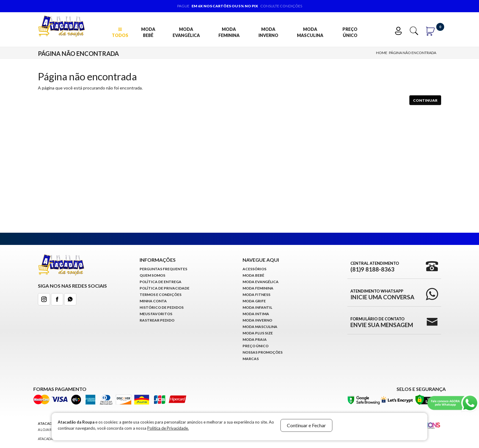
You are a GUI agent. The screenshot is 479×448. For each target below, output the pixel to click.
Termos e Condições (161, 295)
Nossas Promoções (263, 352)
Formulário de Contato (382, 322)
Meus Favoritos (156, 314)
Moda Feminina (229, 32)
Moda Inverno (268, 32)
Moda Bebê (148, 32)
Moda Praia (255, 339)
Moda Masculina (310, 32)
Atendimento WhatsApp (382, 294)
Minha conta (153, 301)
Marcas (251, 359)
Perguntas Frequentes (163, 269)
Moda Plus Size (258, 333)
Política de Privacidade (165, 288)
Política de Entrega (161, 282)
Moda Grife (254, 301)
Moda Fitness (256, 295)
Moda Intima (256, 314)
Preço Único (350, 32)
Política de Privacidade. (168, 428)
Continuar (425, 100)
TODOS (120, 33)
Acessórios (254, 269)
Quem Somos (152, 275)
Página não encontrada (413, 53)
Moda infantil (257, 307)
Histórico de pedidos (162, 307)
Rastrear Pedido (157, 320)
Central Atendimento (375, 267)
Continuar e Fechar (306, 425)
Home (382, 53)
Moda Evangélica (186, 32)
